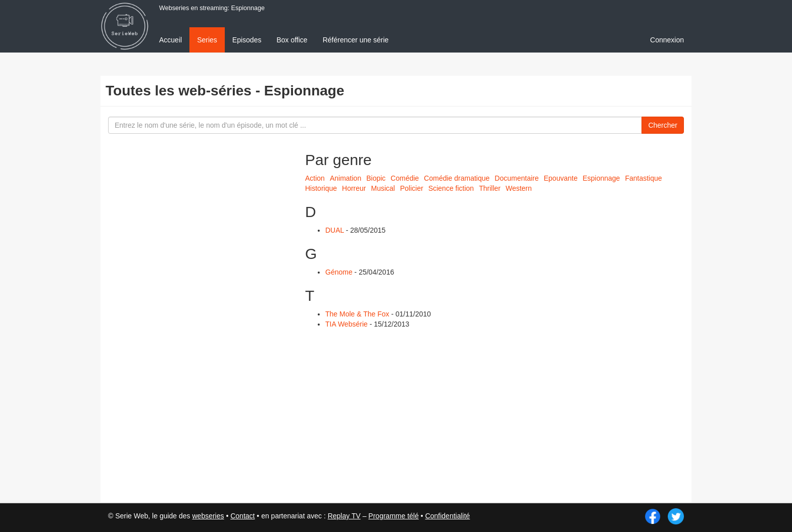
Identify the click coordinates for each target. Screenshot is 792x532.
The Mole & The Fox (357, 314)
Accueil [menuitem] (170, 40)
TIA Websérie (346, 324)
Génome (339, 272)
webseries (208, 516)
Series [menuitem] (207, 40)
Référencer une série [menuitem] (356, 40)
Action (315, 178)
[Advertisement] (181, 318)
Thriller (490, 188)
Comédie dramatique (457, 178)
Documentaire (516, 178)
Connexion (667, 40)
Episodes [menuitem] (247, 40)
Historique (321, 188)
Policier (412, 188)
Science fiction (451, 188)
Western (519, 188)
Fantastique (643, 178)
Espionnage (601, 178)
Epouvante (560, 178)
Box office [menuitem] (292, 40)
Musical (383, 188)
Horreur (354, 188)
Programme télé (393, 516)
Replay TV (344, 516)
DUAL (335, 230)
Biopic (376, 178)
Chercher (663, 125)
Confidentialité (448, 516)
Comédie (405, 178)
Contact (242, 516)
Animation (345, 178)
